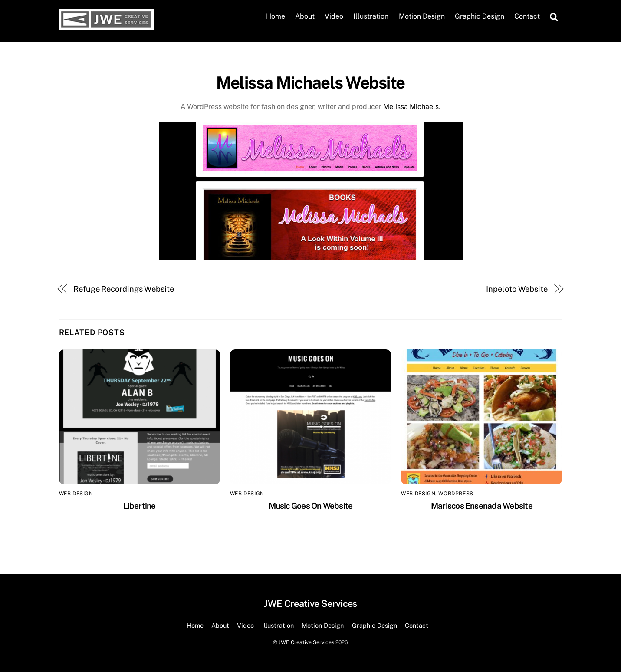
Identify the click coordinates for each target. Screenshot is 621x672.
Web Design (76, 494)
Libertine (140, 506)
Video (334, 17)
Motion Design (422, 17)
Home (276, 17)
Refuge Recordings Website (124, 289)
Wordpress (456, 494)
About (305, 17)
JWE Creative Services (306, 642)
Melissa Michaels (411, 107)
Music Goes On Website (311, 506)
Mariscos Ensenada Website (482, 506)
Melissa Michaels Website (310, 83)
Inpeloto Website (517, 289)
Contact (527, 17)
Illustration (371, 17)
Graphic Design (480, 17)
